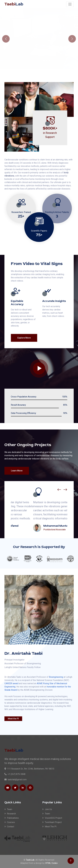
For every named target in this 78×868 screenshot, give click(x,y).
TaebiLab (30, 860)
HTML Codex (51, 863)
